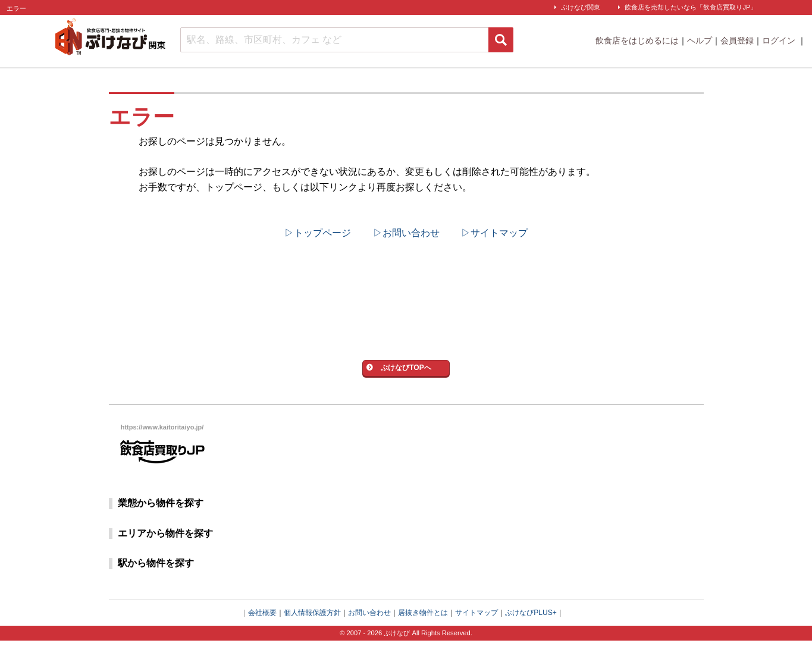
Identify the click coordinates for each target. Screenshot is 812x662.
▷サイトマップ (494, 233)
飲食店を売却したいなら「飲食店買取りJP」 (691, 7)
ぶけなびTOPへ (406, 382)
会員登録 (737, 40)
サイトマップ (476, 633)
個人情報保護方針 (312, 633)
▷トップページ (318, 233)
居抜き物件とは (423, 633)
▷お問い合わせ (406, 233)
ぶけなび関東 (581, 7)
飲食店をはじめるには (637, 40)
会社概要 (262, 633)
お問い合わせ (369, 633)
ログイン (780, 40)
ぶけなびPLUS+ (531, 633)
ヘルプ (700, 40)
